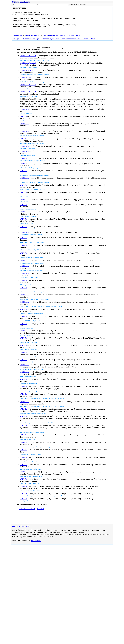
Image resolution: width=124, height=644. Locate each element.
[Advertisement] (94, 20)
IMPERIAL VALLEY (28, 56)
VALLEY (23, 116)
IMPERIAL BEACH (27, 509)
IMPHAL (41, 509)
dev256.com (36, 541)
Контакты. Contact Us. (21, 526)
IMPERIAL (24, 109)
